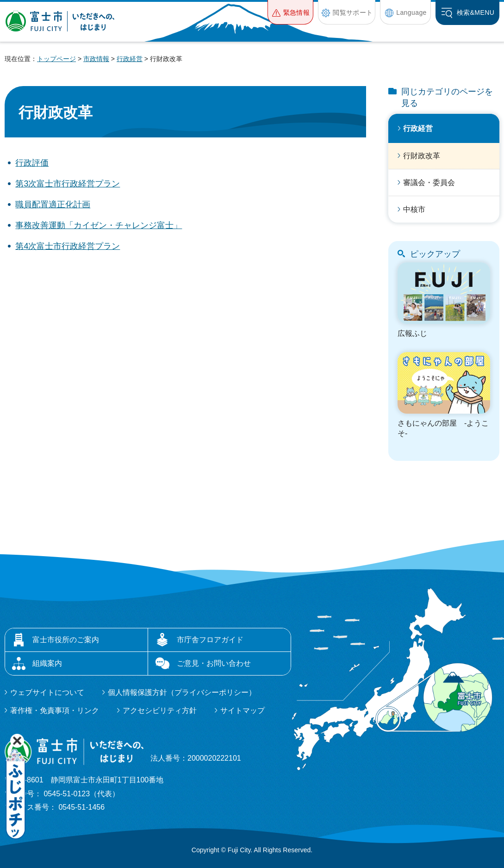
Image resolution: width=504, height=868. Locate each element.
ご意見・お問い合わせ (214, 663)
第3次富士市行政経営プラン (68, 184)
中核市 (414, 209)
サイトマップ (243, 710)
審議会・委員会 (429, 183)
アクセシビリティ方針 (160, 710)
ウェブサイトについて (47, 692)
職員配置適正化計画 (53, 205)
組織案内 (47, 663)
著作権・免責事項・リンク (55, 710)
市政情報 (96, 59)
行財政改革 (422, 156)
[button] (290, 12)
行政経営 (130, 59)
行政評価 (32, 163)
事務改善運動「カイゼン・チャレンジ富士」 (99, 225)
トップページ (56, 59)
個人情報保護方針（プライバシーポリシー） (182, 692)
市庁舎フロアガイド (210, 640)
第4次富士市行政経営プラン (68, 246)
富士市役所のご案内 (66, 640)
